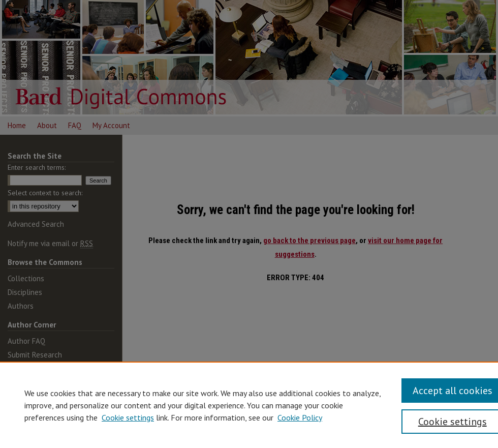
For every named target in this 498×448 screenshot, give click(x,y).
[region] (249, 405)
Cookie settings (128, 417)
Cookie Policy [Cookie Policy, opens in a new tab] (300, 417)
